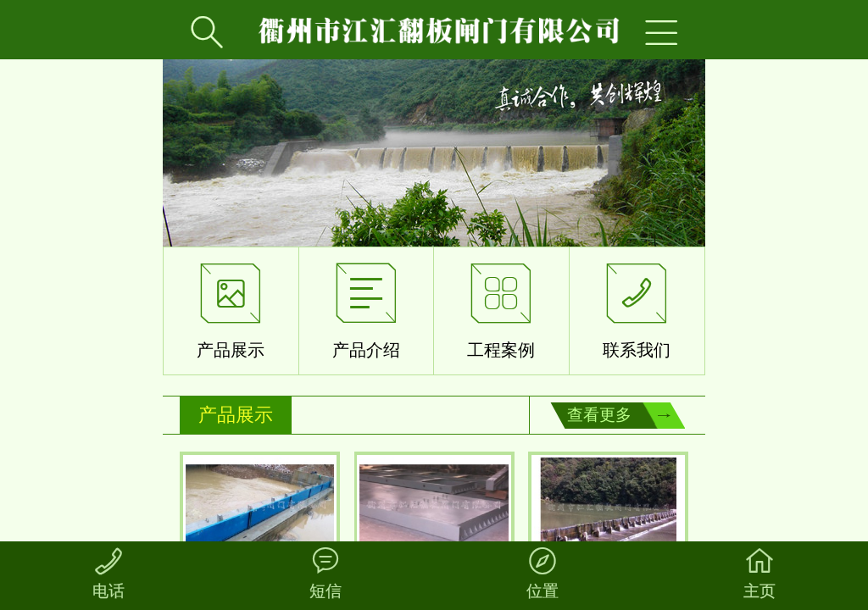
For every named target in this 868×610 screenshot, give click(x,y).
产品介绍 (366, 307)
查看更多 (599, 415)
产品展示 (231, 307)
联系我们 (637, 307)
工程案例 (501, 307)
